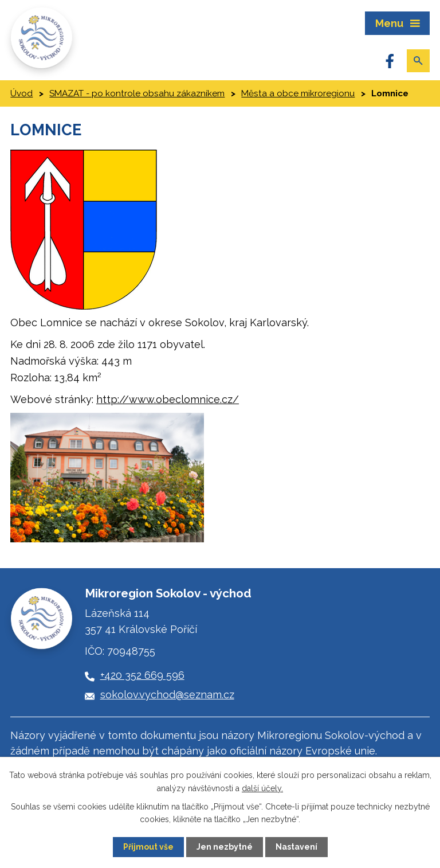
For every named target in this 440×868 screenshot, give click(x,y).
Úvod (21, 93)
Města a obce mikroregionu (298, 93)
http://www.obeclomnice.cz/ (168, 399)
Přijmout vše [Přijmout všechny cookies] (148, 847)
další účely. (262, 788)
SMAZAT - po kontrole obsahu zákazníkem (137, 93)
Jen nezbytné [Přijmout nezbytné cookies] (225, 847)
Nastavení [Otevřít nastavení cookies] (296, 847)
